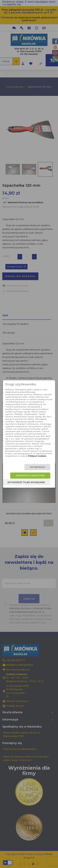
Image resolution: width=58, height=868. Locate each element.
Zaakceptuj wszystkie (30, 476)
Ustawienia (37, 467)
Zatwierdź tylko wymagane (26, 482)
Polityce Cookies (37, 456)
